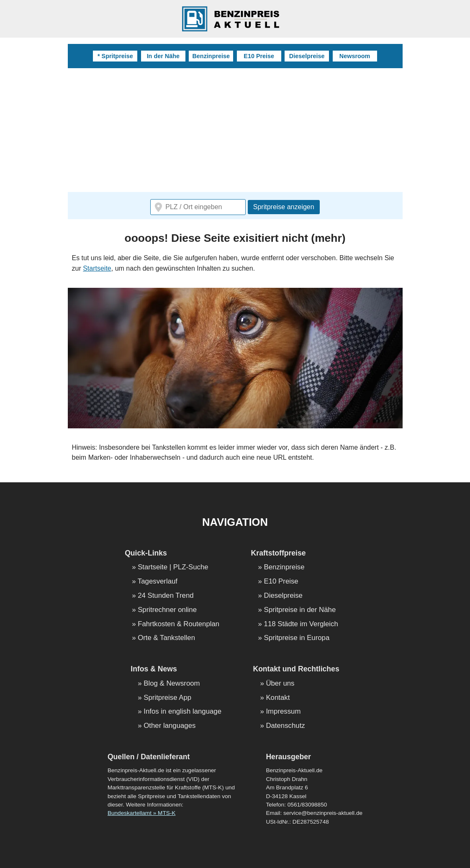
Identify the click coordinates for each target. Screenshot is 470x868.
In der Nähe (163, 56)
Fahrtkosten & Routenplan (178, 624)
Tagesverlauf (158, 582)
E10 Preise (259, 56)
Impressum (283, 712)
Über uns (280, 684)
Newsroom (355, 56)
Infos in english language (182, 712)
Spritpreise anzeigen (284, 207)
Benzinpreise (211, 56)
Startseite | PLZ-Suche (173, 567)
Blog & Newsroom (172, 684)
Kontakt (278, 698)
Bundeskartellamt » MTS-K (141, 813)
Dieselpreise (307, 56)
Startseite (97, 268)
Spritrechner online (167, 610)
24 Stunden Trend (166, 596)
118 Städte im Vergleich (301, 624)
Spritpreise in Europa (297, 638)
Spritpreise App (167, 698)
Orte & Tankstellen (166, 638)
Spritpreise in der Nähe (300, 610)
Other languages (170, 726)
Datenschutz (285, 726)
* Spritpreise (115, 56)
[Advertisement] (235, 131)
